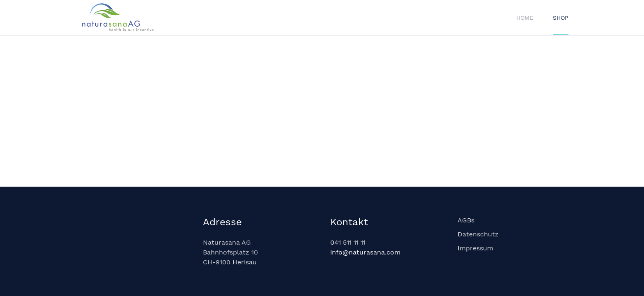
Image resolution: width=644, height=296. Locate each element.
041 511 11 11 (348, 242)
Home (525, 18)
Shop (561, 18)
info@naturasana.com (365, 252)
